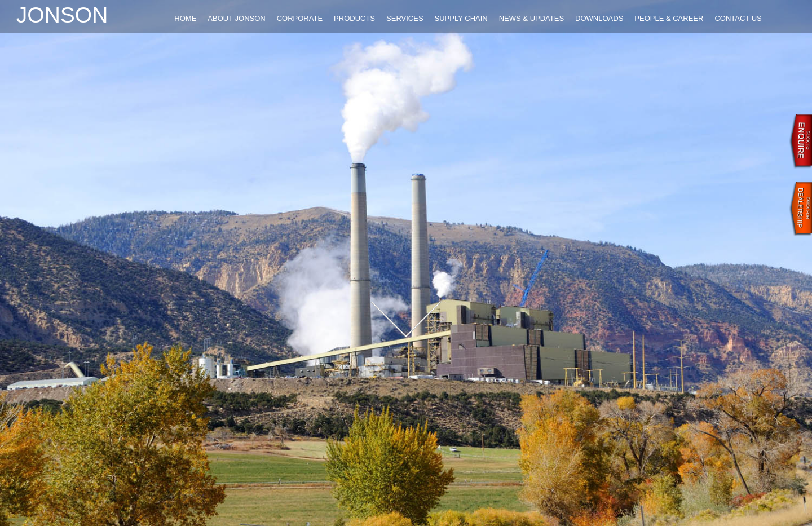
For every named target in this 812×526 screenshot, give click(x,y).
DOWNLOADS (599, 18)
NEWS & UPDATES (531, 18)
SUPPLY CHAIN (461, 18)
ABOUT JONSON (236, 18)
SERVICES (405, 18)
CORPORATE (300, 18)
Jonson (62, 15)
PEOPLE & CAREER (669, 18)
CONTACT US (738, 18)
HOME (185, 18)
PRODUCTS (354, 18)
